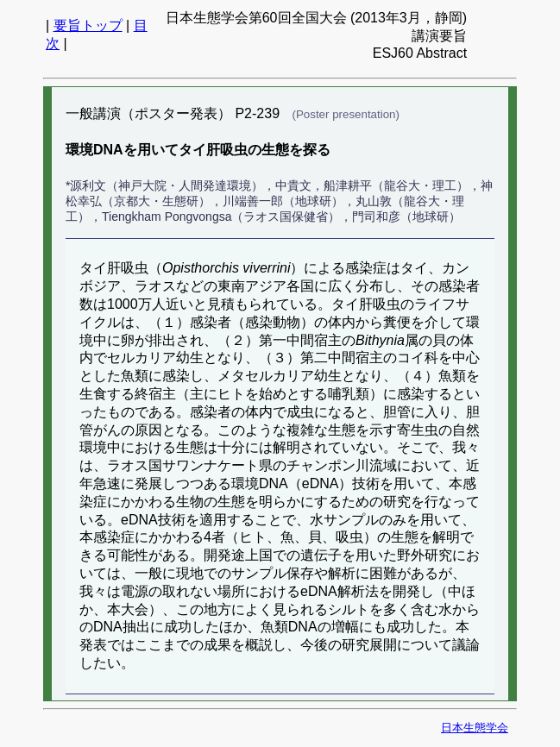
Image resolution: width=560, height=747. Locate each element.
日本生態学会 (475, 728)
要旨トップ (88, 25)
